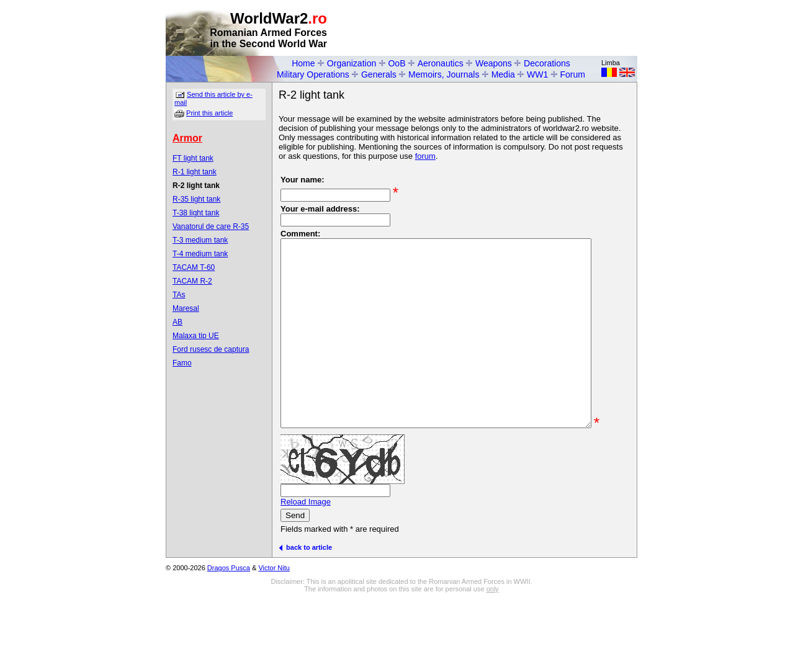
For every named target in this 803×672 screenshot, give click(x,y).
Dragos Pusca (229, 619)
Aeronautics (441, 63)
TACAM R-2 (192, 281)
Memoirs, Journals (444, 74)
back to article (305, 598)
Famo (182, 363)
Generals (379, 74)
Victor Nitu (274, 619)
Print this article (209, 113)
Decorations (547, 63)
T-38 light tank (196, 213)
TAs (179, 295)
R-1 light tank (195, 172)
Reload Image (306, 553)
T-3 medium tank (200, 240)
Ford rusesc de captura (211, 349)
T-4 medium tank (200, 254)
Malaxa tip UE (196, 336)
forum (425, 156)
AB (177, 322)
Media (503, 74)
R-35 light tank (196, 199)
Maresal (186, 308)
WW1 (537, 74)
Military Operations (313, 74)
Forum (573, 74)
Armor (187, 138)
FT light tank (193, 158)
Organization (352, 63)
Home (303, 63)
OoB (397, 63)
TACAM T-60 (194, 267)
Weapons (494, 63)
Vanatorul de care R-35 (211, 226)
